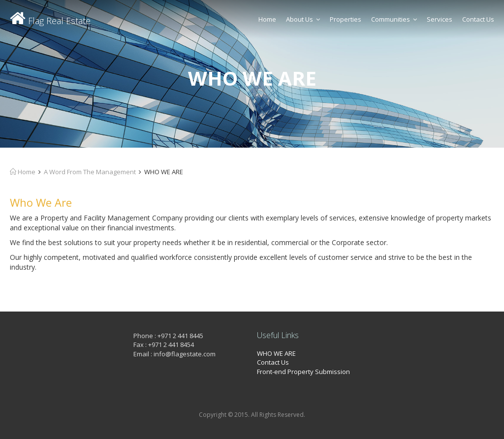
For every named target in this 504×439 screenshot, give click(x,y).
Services (440, 19)
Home (267, 19)
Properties (346, 19)
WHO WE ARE (276, 353)
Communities (394, 19)
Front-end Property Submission (303, 372)
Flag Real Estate (50, 21)
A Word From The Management (90, 172)
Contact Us (478, 19)
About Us (303, 19)
